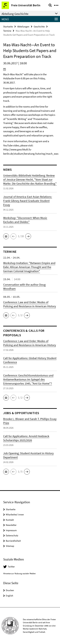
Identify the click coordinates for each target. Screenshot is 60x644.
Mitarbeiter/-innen (15, 514)
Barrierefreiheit (13, 541)
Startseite (8, 27)
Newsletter (11, 525)
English (9, 596)
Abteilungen (23, 27)
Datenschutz (12, 535)
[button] (6, 236)
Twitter (11, 567)
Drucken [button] (10, 590)
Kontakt (10, 520)
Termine (7, 31)
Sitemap (10, 546)
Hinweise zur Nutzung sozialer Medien (19, 573)
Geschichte (39, 27)
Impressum (11, 530)
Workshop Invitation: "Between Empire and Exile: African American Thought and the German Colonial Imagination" (29, 267)
